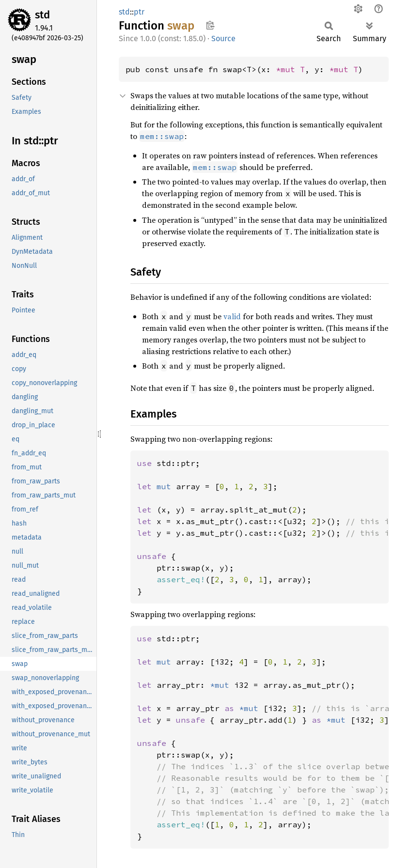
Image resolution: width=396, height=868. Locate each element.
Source (223, 39)
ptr (139, 12)
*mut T (290, 69)
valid (232, 316)
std (42, 15)
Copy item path (210, 25)
